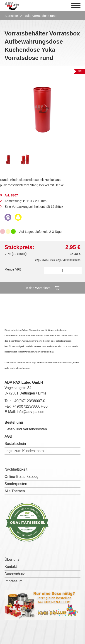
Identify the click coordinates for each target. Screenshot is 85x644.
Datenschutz (15, 574)
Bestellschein (15, 444)
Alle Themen (15, 491)
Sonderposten (16, 484)
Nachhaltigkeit (16, 469)
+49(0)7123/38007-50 (30, 406)
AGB (8, 436)
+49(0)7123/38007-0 (29, 401)
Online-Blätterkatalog (21, 477)
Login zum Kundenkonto (24, 451)
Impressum (13, 581)
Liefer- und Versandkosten (26, 429)
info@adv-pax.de (30, 412)
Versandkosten (72, 260)
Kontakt (11, 567)
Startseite (11, 16)
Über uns (12, 559)
